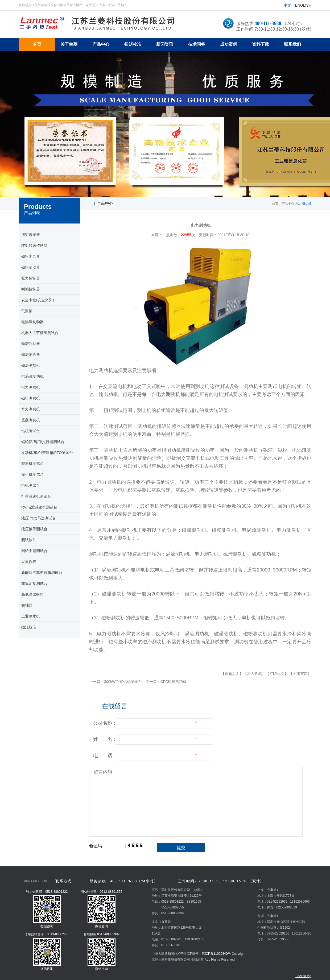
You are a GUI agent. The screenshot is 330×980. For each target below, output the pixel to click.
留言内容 (103, 772)
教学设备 (158, 971)
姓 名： (105, 739)
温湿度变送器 (258, 965)
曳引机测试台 (32, 474)
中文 (287, 5)
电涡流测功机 (32, 376)
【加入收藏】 (254, 674)
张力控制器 (31, 278)
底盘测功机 (31, 420)
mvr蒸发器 (176, 965)
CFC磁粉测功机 (174, 682)
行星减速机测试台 (36, 496)
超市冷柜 (191, 965)
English (303, 5)
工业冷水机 (31, 616)
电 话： (105, 756)
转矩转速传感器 (34, 245)
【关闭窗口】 (300, 674)
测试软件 (29, 540)
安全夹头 (172, 971)
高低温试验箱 (32, 594)
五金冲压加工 (238, 965)
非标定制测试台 (34, 583)
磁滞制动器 (31, 344)
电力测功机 (31, 387)
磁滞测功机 (31, 365)
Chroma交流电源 (281, 965)
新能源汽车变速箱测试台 (42, 573)
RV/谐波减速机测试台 (39, 507)
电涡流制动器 (32, 322)
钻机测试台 (31, 431)
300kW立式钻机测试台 (123, 682)
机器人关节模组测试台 (40, 333)
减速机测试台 (32, 464)
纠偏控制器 (31, 289)
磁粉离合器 (31, 256)
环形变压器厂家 (209, 965)
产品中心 (288, 204)
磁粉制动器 (31, 267)
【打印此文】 (277, 674)
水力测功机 (31, 409)
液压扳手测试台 (34, 529)
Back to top (303, 976)
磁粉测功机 (31, 398)
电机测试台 (31, 485)
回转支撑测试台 (34, 551)
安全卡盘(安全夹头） (39, 300)
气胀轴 (27, 311)
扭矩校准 (29, 627)
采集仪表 (29, 562)
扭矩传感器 (31, 235)
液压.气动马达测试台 (39, 518)
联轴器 (27, 605)
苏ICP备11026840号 (216, 954)
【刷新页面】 (232, 674)
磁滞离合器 (31, 355)
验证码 (96, 846)
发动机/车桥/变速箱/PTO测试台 (47, 453)
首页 (275, 204)
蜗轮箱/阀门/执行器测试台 (43, 442)
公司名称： (105, 723)
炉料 (224, 965)
